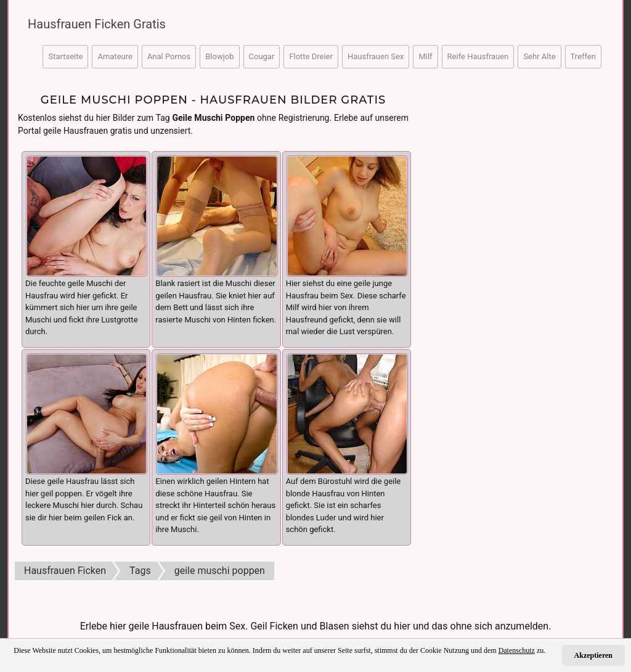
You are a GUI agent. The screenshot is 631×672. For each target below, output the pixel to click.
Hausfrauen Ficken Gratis (97, 24)
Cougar (262, 56)
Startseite (65, 56)
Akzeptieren (593, 655)
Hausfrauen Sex (376, 56)
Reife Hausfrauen (478, 56)
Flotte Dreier (311, 56)
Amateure (115, 56)
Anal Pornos (169, 56)
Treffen (583, 56)
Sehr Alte (539, 56)
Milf (425, 56)
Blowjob (219, 56)
